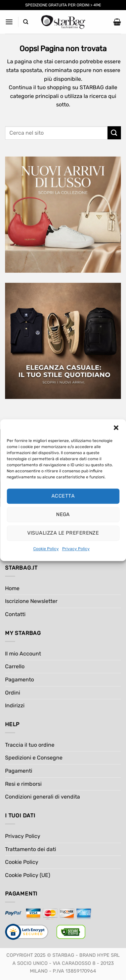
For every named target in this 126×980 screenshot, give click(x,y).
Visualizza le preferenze (63, 533)
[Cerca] (26, 22)
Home (12, 588)
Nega (63, 514)
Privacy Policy (76, 549)
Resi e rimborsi (23, 784)
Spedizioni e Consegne (34, 758)
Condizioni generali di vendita (43, 797)
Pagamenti (19, 771)
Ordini (13, 693)
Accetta (63, 496)
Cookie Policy (46, 549)
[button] (116, 428)
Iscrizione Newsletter (31, 601)
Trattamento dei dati (31, 849)
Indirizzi (15, 705)
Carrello (15, 666)
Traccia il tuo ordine (30, 745)
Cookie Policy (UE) (28, 875)
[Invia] (114, 133)
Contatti (15, 614)
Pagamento (19, 680)
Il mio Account (23, 654)
